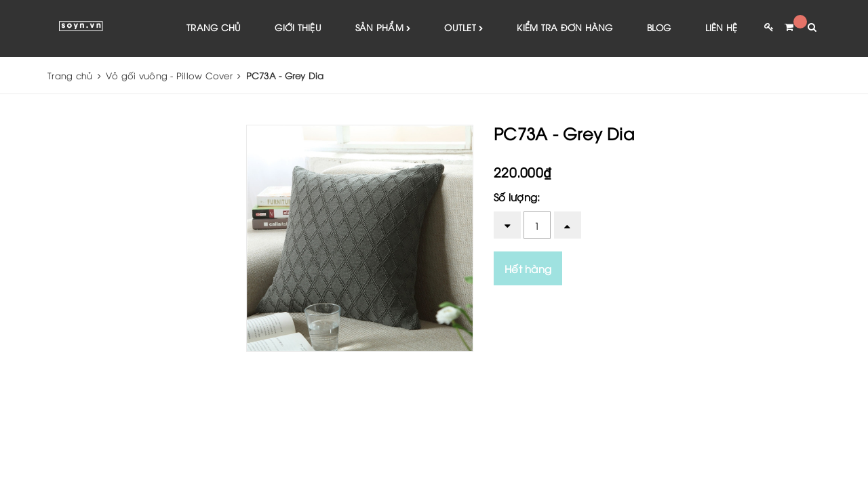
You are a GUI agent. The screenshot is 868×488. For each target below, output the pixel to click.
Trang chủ (214, 27)
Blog (659, 27)
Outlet (463, 28)
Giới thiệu (298, 27)
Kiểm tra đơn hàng (565, 27)
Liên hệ (722, 27)
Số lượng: (517, 197)
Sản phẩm (383, 28)
